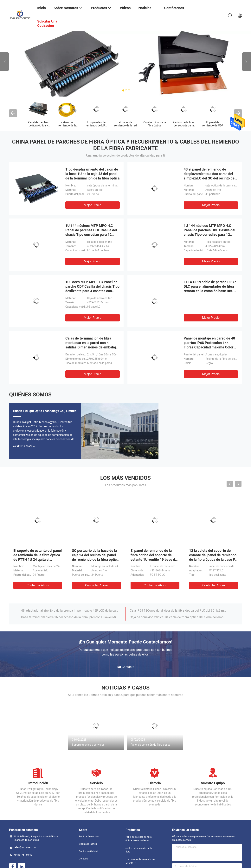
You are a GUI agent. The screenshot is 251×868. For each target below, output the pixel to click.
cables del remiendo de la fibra (67, 125)
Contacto (84, 859)
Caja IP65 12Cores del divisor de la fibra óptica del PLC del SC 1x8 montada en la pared (178, 611)
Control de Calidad (88, 851)
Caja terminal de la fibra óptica (155, 124)
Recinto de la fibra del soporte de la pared (184, 125)
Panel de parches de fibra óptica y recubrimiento (38, 125)
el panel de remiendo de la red (125, 124)
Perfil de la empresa (89, 837)
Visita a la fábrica (88, 844)
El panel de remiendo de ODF (213, 124)
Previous (5, 62)
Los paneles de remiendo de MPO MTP (96, 125)
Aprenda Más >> (24, 446)
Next (246, 62)
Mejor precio (93, 205)
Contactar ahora (38, 585)
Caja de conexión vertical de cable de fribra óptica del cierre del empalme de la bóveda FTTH (178, 617)
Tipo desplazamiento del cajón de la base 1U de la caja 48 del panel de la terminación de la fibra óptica (92, 174)
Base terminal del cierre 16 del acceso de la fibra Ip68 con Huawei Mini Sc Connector (70, 617)
